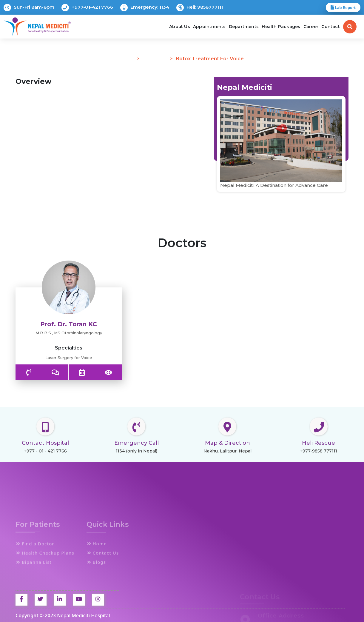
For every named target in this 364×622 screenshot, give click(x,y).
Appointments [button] (209, 27)
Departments (244, 27)
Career (311, 27)
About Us (180, 27)
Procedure (155, 59)
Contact (330, 27)
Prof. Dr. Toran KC (69, 324)
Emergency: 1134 (145, 7)
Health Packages (281, 27)
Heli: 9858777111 (200, 7)
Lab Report (343, 7)
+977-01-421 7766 (87, 7)
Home (127, 59)
